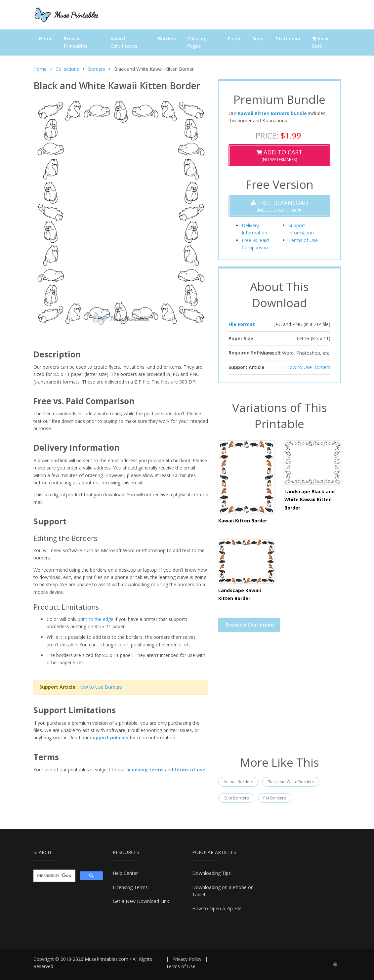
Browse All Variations (250, 625)
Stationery (288, 39)
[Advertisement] (279, 698)
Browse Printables (76, 42)
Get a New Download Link (141, 901)
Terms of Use (303, 240)
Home (46, 39)
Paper (234, 39)
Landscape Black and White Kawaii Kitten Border (310, 500)
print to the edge (96, 619)
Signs (258, 39)
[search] (54, 876)
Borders (167, 39)
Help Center (125, 873)
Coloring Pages (197, 42)
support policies (109, 737)
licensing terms (145, 770)
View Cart (320, 42)
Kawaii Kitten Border (243, 521)
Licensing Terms (130, 887)
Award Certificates (124, 42)
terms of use (190, 770)
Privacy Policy (187, 959)
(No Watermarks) (279, 155)
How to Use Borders (100, 687)
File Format (242, 324)
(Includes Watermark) (279, 206)
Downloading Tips (211, 873)
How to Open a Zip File (217, 908)
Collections (67, 69)
